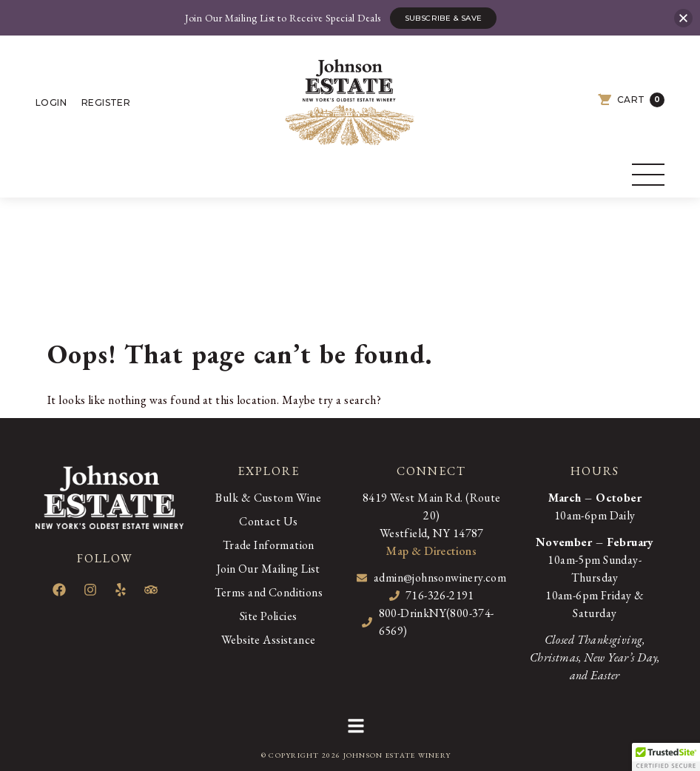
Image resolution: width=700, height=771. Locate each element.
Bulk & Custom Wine (268, 498)
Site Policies (268, 616)
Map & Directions (431, 551)
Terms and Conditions (269, 592)
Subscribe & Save (444, 18)
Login (51, 102)
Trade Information (269, 545)
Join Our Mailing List (269, 569)
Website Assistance (268, 640)
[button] (356, 728)
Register (106, 102)
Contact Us (268, 521)
